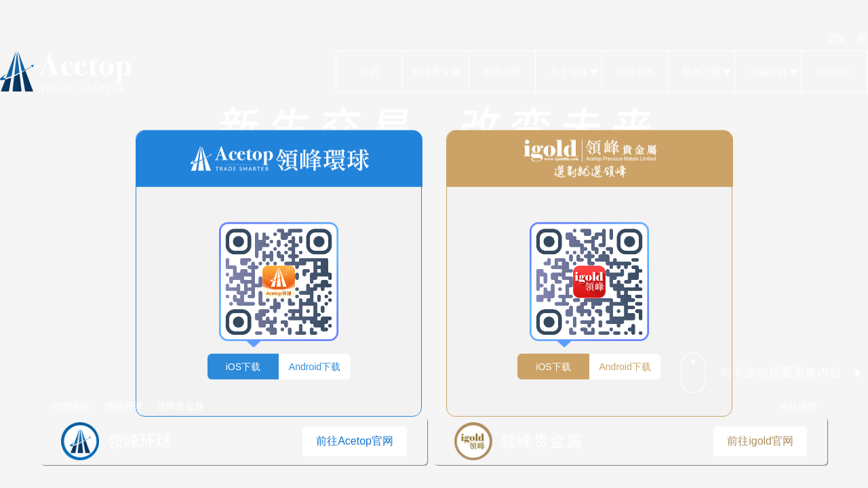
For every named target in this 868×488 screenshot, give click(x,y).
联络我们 (834, 72)
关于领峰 (569, 72)
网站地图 (798, 406)
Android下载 (315, 366)
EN (836, 38)
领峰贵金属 (436, 72)
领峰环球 (502, 72)
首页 (369, 72)
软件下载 (702, 72)
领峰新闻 (635, 72)
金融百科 (768, 72)
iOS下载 (243, 366)
